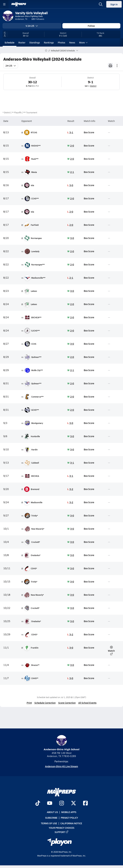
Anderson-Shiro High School (62, 743)
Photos (61, 42)
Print (29, 703)
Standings (35, 42)
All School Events (87, 703)
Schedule (10, 42)
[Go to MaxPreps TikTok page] (38, 803)
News (72, 42)
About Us (52, 812)
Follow (91, 26)
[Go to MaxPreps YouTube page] (50, 803)
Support (62, 832)
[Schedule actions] (117, 66)
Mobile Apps (69, 812)
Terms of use (49, 823)
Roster (22, 42)
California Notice (71, 823)
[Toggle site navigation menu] (4, 4)
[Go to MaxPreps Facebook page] (85, 803)
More (83, 42)
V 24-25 (32, 26)
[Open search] (101, 4)
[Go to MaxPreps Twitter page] (74, 803)
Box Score (89, 132)
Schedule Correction (45, 703)
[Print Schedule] (110, 66)
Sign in (114, 4)
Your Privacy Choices (62, 828)
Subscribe (51, 818)
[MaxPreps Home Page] (46, 51)
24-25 (11, 66)
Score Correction (67, 703)
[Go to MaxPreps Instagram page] (62, 803)
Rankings (49, 42)
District (93, 86)
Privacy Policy (69, 818)
